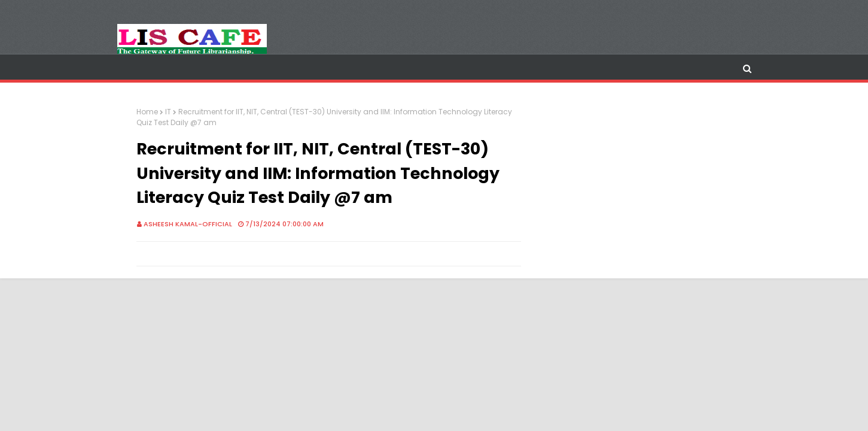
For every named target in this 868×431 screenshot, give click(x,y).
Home (147, 112)
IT (168, 112)
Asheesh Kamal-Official (188, 224)
